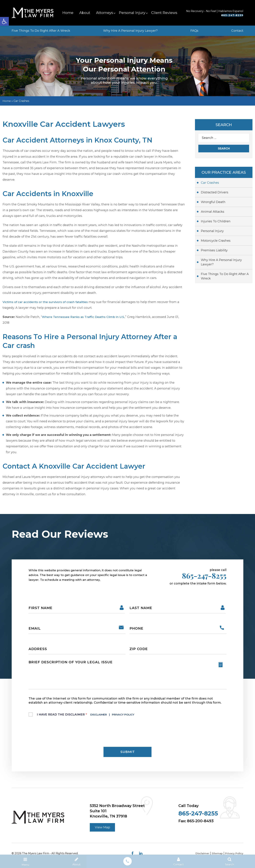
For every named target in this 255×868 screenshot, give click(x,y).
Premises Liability (214, 252)
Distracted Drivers (215, 194)
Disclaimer (101, 716)
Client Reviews (164, 13)
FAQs (194, 31)
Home (68, 13)
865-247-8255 (221, 15)
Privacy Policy (129, 716)
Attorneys (105, 13)
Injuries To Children (216, 223)
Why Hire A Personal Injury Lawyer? (130, 31)
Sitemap (216, 857)
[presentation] (54, 734)
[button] (4, 21)
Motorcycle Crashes (216, 242)
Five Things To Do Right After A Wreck (41, 31)
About (85, 13)
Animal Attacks (213, 213)
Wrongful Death (213, 203)
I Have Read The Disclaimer (90, 716)
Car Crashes (210, 184)
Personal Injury (132, 13)
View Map (104, 831)
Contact (237, 31)
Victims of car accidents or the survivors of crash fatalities (48, 302)
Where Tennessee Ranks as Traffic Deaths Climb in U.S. (86, 317)
